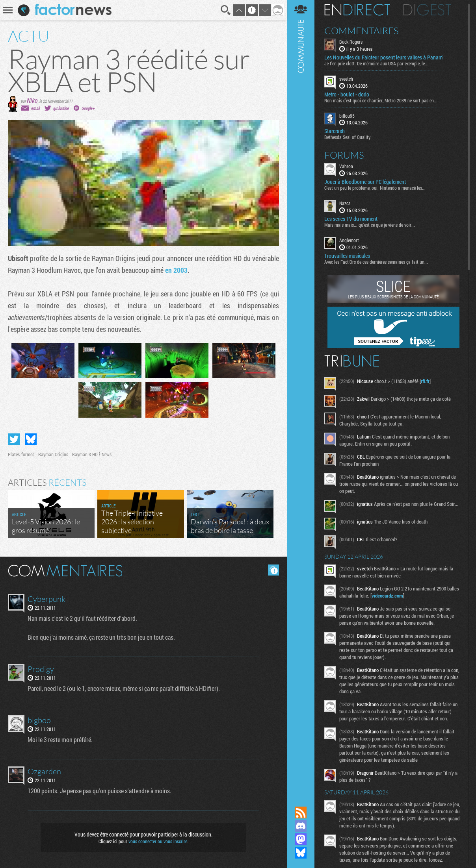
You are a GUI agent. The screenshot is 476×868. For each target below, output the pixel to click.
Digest (427, 10)
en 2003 (176, 270)
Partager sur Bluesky (31, 439)
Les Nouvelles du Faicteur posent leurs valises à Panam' (384, 57)
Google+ (88, 108)
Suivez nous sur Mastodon (301, 839)
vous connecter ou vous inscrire (158, 841)
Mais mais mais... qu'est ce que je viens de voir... (370, 225)
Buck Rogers (351, 42)
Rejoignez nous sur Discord (301, 826)
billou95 (347, 116)
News (107, 454)
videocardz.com (387, 596)
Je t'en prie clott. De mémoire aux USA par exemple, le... (376, 63)
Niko (32, 100)
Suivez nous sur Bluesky (301, 853)
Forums (344, 155)
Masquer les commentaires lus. (273, 570)
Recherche (226, 10)
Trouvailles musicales (347, 256)
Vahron (346, 166)
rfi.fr (425, 381)
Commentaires (362, 31)
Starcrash (335, 131)
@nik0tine (61, 108)
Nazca (345, 203)
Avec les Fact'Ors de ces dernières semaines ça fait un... (376, 262)
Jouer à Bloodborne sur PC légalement (365, 182)
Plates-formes (21, 454)
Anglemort (349, 240)
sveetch (346, 79)
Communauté (301, 396)
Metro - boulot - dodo (347, 94)
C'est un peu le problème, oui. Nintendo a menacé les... (375, 188)
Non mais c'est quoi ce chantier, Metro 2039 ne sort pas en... (381, 100)
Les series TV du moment (351, 219)
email (35, 108)
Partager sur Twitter (14, 439)
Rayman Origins (53, 454)
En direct (357, 10)
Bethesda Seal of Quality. (348, 137)
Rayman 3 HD (85, 454)
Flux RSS (301, 812)
